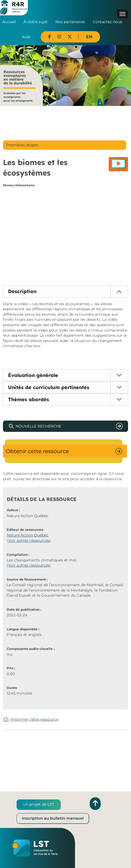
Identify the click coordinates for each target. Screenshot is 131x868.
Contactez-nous (107, 22)
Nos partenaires (70, 22)
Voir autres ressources (29, 540)
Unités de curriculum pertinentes (49, 387)
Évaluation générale (33, 375)
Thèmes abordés (29, 399)
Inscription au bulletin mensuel (53, 818)
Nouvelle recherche (38, 426)
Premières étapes (22, 145)
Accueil (9, 22)
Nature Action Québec (28, 535)
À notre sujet (36, 22)
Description (22, 291)
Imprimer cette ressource (34, 719)
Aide (26, 37)
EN (89, 37)
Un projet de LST (39, 804)
